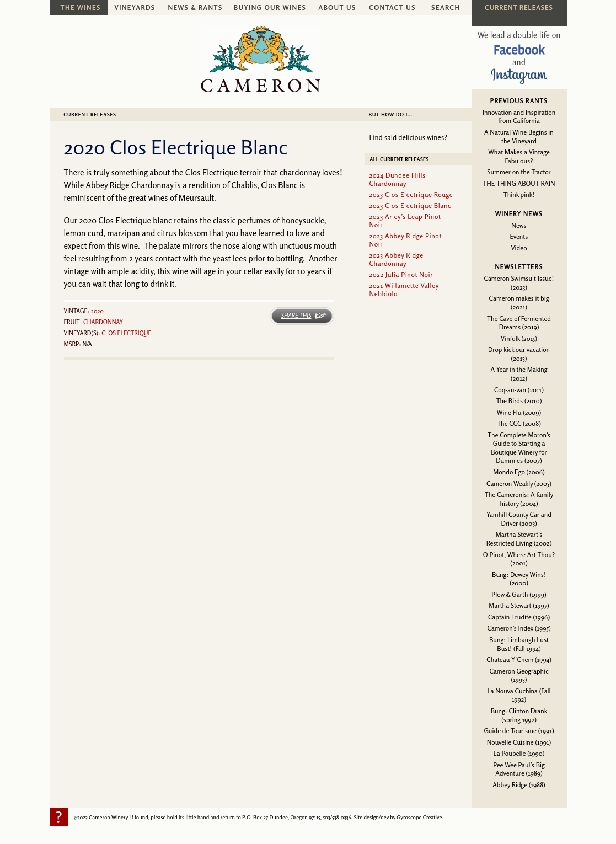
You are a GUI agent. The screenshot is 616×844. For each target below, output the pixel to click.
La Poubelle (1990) (519, 753)
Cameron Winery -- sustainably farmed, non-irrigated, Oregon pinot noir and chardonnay (261, 59)
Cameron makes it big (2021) (519, 303)
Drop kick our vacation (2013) (519, 354)
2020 (97, 311)
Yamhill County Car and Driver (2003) (519, 519)
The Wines (81, 7)
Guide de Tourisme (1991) (519, 731)
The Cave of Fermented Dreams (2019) (519, 323)
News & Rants (195, 7)
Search (446, 7)
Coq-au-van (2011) (519, 390)
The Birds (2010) (519, 401)
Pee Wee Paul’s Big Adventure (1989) (519, 769)
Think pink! (519, 194)
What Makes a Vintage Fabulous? (519, 156)
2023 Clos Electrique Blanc (411, 205)
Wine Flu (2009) (519, 412)
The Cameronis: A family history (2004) (519, 499)
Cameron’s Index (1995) (519, 628)
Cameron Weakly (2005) (519, 484)
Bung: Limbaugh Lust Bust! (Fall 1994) (519, 644)
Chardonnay (103, 322)
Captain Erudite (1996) (519, 617)
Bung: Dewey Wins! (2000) (519, 579)
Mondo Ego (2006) (519, 472)
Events (519, 236)
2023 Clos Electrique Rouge (411, 194)
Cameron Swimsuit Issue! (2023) (519, 283)
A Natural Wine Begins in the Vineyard (519, 137)
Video (519, 248)
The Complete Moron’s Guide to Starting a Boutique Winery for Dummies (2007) (519, 448)
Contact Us (392, 7)
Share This (296, 316)
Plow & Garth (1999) (519, 594)
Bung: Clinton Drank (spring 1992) (519, 715)
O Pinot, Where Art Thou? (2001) (519, 559)
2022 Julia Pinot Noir (401, 274)
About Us (337, 7)
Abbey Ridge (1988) (519, 785)
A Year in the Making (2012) (519, 374)
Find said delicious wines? (408, 137)
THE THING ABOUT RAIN (519, 183)
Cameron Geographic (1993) (519, 675)
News (519, 225)
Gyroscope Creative (419, 817)
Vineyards (135, 7)
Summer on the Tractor (519, 172)
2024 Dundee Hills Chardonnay (398, 179)
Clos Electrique (127, 333)
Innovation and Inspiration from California (519, 117)
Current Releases (90, 114)
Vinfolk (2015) (519, 338)
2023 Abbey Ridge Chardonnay (397, 259)
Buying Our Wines (270, 7)
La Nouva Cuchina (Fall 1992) (519, 695)
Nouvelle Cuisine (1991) (519, 742)
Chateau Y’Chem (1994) (519, 659)
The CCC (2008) (519, 423)
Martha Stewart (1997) (519, 605)
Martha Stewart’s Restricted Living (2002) (519, 539)
